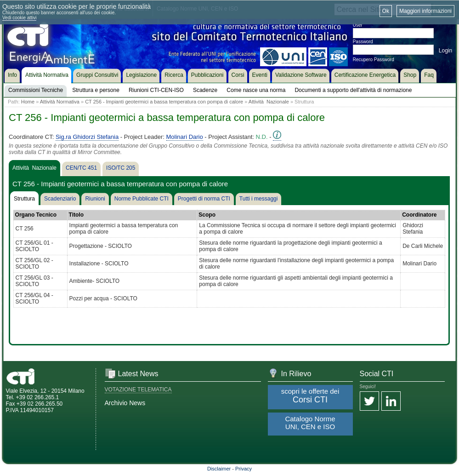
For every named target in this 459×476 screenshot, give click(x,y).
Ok (386, 11)
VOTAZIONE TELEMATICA (138, 390)
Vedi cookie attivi (20, 18)
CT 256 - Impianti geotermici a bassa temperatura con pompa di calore (164, 102)
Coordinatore (419, 215)
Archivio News (125, 403)
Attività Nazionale (269, 102)
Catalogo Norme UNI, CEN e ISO (310, 423)
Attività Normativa (60, 102)
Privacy (244, 469)
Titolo (76, 215)
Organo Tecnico (36, 215)
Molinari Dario (185, 137)
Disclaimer (219, 469)
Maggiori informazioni (425, 11)
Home (28, 102)
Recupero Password (374, 60)
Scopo (207, 215)
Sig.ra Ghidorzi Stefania (87, 137)
